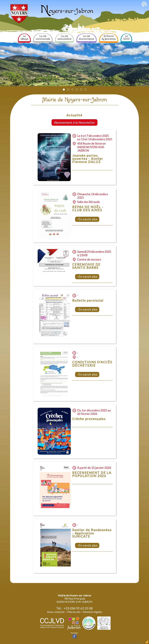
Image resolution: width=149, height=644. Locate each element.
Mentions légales (92, 612)
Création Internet (142, 643)
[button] (64, 90)
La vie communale (43, 37)
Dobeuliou (131, 643)
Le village (24, 37)
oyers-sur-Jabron (67, 11)
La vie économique (87, 37)
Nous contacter (56, 612)
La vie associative (64, 37)
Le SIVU (126, 37)
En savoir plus (88, 219)
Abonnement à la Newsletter (74, 122)
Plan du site (74, 612)
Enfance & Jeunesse (109, 37)
